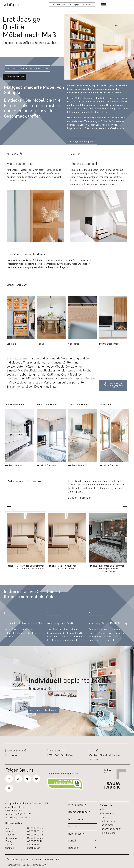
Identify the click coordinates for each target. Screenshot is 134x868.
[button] (9, 506)
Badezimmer (107, 825)
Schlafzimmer (108, 821)
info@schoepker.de (22, 817)
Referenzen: (107, 805)
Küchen (104, 817)
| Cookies (27, 865)
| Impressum (40, 865)
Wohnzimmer (108, 813)
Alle (102, 809)
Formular (11, 755)
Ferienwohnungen (111, 829)
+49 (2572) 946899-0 (61, 755)
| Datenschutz (14, 865)
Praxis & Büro (108, 833)
